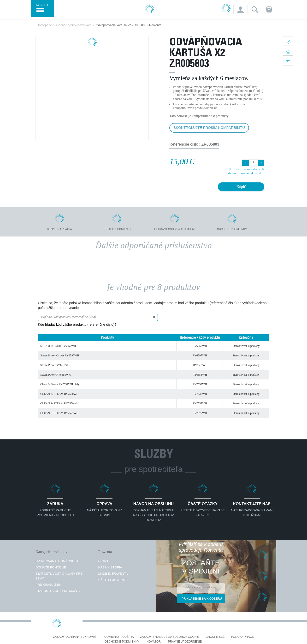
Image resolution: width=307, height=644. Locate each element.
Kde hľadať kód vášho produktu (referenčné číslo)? (77, 325)
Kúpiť (241, 187)
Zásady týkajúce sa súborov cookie (170, 637)
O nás (103, 561)
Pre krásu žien (48, 585)
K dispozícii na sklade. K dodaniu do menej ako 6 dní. (245, 171)
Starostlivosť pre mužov (58, 591)
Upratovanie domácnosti (57, 561)
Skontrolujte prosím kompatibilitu (209, 127)
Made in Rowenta (113, 574)
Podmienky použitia (118, 637)
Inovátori (154, 642)
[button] (240, 10)
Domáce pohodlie (51, 567)
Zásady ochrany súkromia (75, 637)
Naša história (110, 567)
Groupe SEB (215, 637)
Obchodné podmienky (122, 642)
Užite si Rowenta (113, 580)
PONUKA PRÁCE (243, 637)
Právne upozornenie (185, 642)
